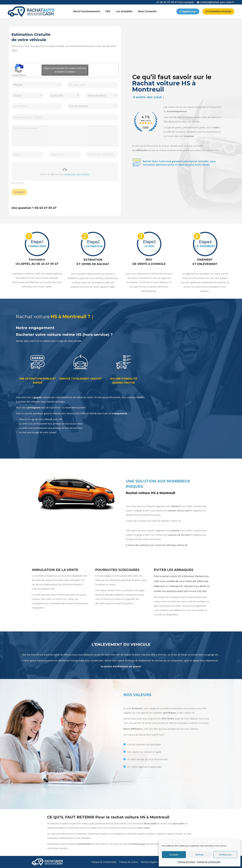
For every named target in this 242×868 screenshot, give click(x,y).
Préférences (225, 855)
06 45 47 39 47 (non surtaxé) (175, 2)
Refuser (200, 855)
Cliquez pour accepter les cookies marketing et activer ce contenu (65, 70)
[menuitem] (87, 11)
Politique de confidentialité (209, 862)
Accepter (174, 855)
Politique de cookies (186, 862)
